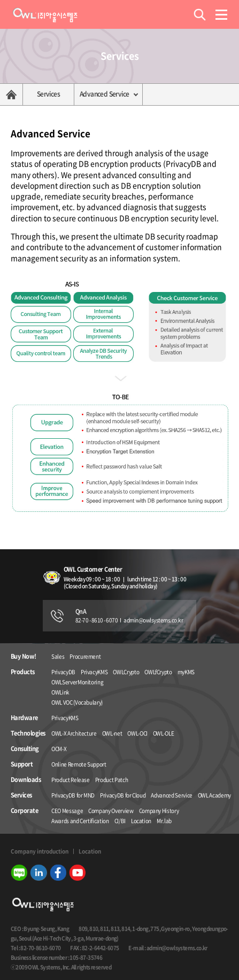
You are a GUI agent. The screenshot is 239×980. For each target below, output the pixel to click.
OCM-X (59, 749)
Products (23, 672)
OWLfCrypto (158, 672)
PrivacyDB (63, 672)
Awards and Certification (80, 821)
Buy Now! (24, 657)
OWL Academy (214, 795)
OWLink (60, 692)
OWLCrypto (126, 672)
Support (22, 764)
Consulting (25, 749)
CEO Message (67, 811)
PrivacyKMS (94, 672)
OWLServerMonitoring (77, 682)
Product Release (71, 780)
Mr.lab (164, 821)
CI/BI (120, 821)
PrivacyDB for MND (73, 795)
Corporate (24, 811)
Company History (159, 811)
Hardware (24, 718)
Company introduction (40, 851)
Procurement (85, 656)
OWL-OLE (164, 733)
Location (141, 821)
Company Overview (111, 811)
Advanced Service (104, 94)
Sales (58, 656)
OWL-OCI (137, 733)
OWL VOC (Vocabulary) (77, 702)
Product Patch (111, 780)
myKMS (186, 672)
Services (48, 94)
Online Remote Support (79, 764)
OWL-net (112, 733)
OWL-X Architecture (74, 733)
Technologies (28, 733)
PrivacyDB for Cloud (123, 795)
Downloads (26, 780)
